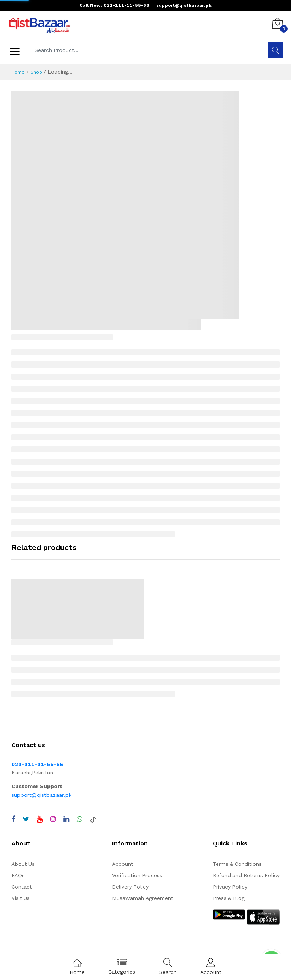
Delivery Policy (130, 887)
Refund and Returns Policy (246, 875)
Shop (36, 72)
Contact (22, 887)
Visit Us (21, 898)
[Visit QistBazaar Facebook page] (13, 819)
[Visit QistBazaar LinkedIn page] (66, 819)
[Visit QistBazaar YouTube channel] (40, 819)
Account (123, 864)
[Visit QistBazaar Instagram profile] (53, 819)
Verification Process (137, 875)
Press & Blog (229, 898)
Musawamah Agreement (143, 898)
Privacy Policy (230, 887)
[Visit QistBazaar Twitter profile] (26, 819)
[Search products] (148, 50)
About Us (23, 864)
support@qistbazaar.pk (41, 795)
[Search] (276, 50)
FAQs (18, 875)
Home (18, 72)
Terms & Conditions (237, 864)
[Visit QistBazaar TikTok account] (93, 819)
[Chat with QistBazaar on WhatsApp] (80, 819)
